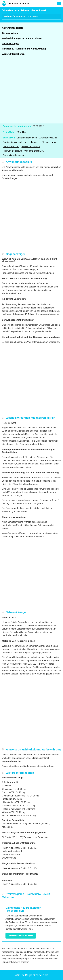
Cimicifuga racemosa (27, 138)
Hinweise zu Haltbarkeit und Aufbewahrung (24, 49)
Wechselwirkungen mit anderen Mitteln (22, 38)
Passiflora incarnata (31, 147)
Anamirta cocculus (48, 138)
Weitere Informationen (13, 54)
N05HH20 (21, 132)
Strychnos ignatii (50, 142)
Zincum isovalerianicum (14, 155)
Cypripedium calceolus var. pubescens (21, 142)
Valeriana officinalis (33, 151)
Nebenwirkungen (11, 44)
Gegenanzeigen (10, 33)
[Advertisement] (31, 91)
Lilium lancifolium (11, 147)
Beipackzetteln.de (19, 4)
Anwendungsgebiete (12, 28)
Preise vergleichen (21, 936)
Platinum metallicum (12, 151)
